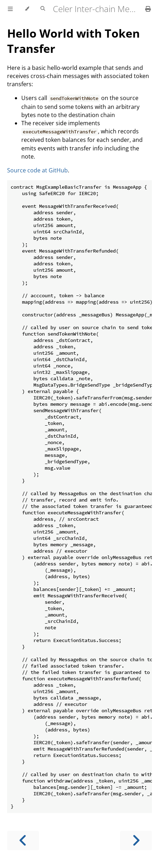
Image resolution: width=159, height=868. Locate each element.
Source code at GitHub (37, 170)
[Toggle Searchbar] (43, 9)
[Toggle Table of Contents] (10, 9)
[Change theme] (27, 9)
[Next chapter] (136, 841)
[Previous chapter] (23, 841)
